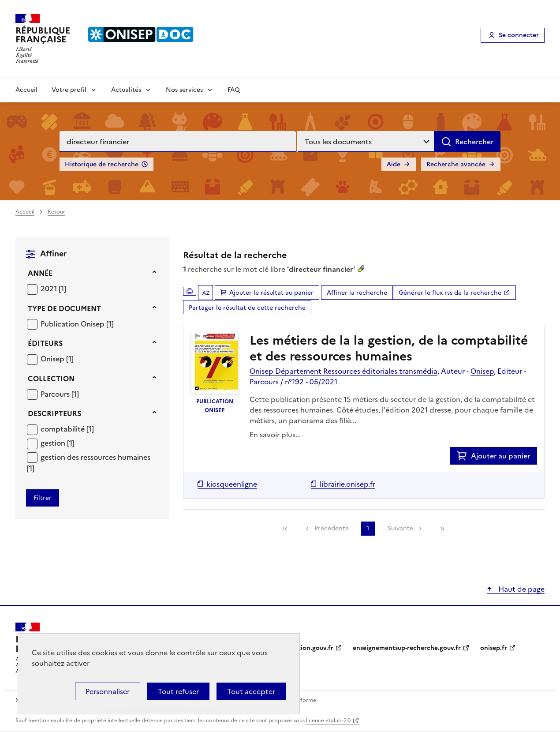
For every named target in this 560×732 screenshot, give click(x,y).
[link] (285, 529)
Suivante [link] (400, 528)
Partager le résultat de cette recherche (247, 308)
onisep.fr (494, 648)
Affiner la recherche (357, 293)
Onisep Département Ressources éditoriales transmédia (343, 371)
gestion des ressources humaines (95, 457)
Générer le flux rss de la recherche (450, 293)
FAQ (234, 90)
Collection (51, 379)
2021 (50, 289)
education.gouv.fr (307, 648)
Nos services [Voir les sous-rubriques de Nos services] (184, 90)
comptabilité (63, 429)
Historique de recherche (102, 164)
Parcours (56, 394)
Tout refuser (178, 691)
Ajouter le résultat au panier (271, 293)
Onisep (53, 359)
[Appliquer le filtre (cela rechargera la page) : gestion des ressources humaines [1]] (89, 463)
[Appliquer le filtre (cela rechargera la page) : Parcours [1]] (60, 394)
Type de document (64, 308)
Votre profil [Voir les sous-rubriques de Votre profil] (69, 90)
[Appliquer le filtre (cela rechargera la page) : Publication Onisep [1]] (77, 324)
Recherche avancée (456, 164)
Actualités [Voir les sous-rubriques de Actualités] (126, 90)
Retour (56, 212)
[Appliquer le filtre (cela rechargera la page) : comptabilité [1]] (67, 429)
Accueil (26, 90)
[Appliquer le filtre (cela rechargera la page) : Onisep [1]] (57, 358)
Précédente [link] (332, 528)
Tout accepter (251, 691)
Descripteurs (54, 413)
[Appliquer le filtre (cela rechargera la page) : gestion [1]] (58, 443)
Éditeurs (45, 343)
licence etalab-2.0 (328, 721)
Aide (394, 164)
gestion (54, 443)
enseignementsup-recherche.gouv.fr (407, 648)
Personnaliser (108, 691)
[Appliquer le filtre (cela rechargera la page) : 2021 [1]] (53, 288)
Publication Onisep (73, 324)
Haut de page (521, 589)
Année (40, 273)
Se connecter (519, 35)
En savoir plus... (275, 435)
